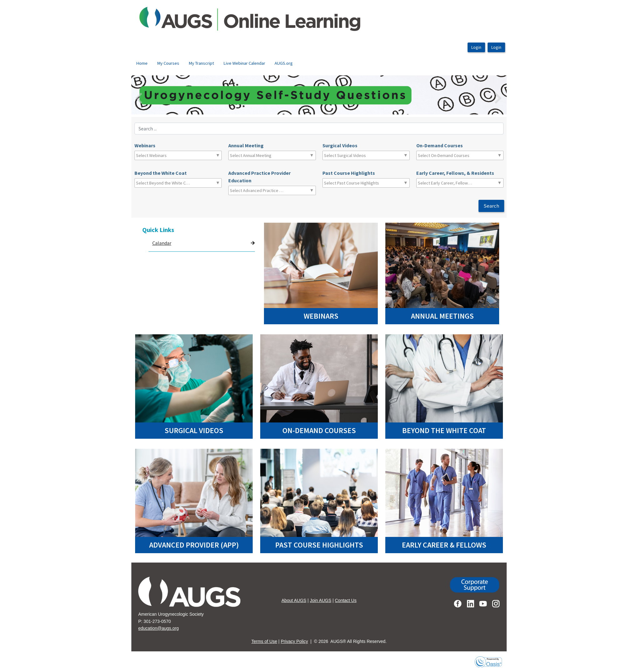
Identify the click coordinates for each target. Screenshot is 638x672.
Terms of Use (264, 641)
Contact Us (346, 600)
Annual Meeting (246, 145)
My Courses (168, 63)
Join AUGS (321, 600)
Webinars (145, 145)
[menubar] (214, 63)
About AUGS (294, 600)
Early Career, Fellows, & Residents (455, 173)
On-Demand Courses (440, 145)
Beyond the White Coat (161, 173)
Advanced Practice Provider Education (259, 177)
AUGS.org (284, 63)
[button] (159, 95)
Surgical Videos (340, 145)
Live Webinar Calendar (244, 63)
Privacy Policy (294, 641)
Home (142, 63)
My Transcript (201, 63)
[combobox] (164, 155)
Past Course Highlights (349, 173)
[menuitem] (142, 63)
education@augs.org (158, 628)
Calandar (162, 243)
